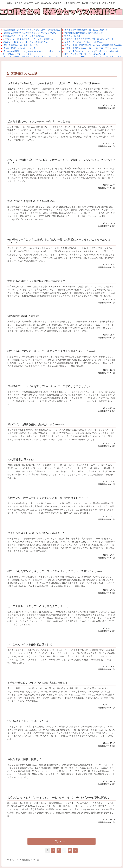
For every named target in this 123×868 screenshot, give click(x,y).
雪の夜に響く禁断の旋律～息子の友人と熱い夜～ (87, 30)
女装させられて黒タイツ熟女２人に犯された (85, 42)
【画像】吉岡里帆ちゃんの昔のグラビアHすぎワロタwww (29, 33)
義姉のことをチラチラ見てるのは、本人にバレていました (91, 39)
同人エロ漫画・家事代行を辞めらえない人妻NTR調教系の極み (32, 30)
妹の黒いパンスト (73, 36)
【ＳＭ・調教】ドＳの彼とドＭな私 (19, 48)
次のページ (62, 841)
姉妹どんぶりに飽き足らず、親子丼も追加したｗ (25, 42)
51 (70, 851)
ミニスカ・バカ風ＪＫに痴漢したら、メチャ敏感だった (28, 39)
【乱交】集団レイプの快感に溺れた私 (20, 45)
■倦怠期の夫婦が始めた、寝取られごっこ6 (84, 33)
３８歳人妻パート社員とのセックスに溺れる (23, 36)
